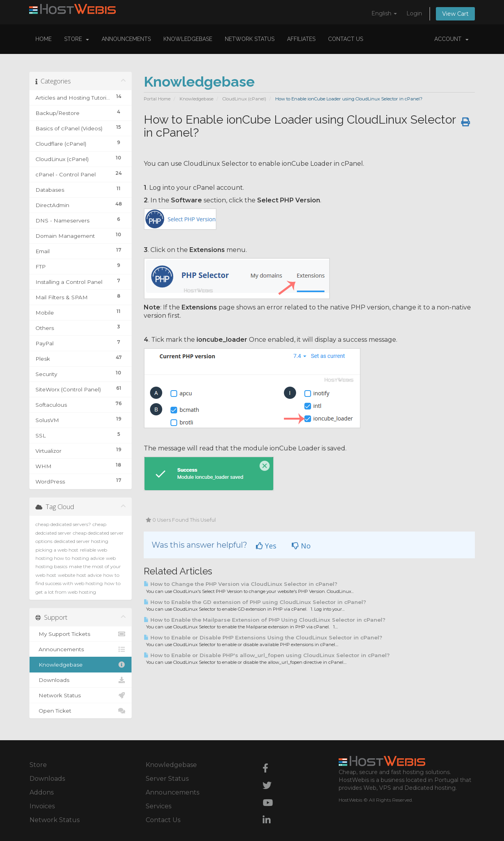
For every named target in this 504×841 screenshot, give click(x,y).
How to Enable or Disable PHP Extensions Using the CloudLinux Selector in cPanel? (263, 637)
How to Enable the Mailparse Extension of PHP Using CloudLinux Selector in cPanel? (265, 620)
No (301, 546)
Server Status (167, 779)
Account (451, 39)
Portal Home (157, 99)
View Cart (455, 14)
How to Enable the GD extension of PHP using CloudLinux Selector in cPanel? (255, 602)
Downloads (81, 680)
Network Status (250, 39)
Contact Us (346, 39)
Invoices (42, 806)
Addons (42, 792)
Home (44, 39)
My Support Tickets (81, 634)
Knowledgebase (188, 39)
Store (77, 39)
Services (158, 806)
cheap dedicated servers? (63, 524)
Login (414, 13)
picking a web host (57, 550)
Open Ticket (81, 711)
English (384, 13)
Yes (266, 546)
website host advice (80, 575)
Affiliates (301, 39)
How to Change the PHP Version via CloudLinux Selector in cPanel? (241, 584)
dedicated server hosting (81, 541)
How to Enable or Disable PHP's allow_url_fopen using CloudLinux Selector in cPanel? (267, 655)
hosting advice (88, 558)
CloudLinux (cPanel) (244, 99)
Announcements (126, 39)
